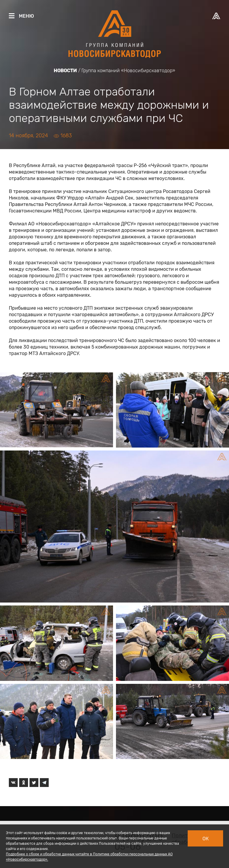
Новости (65, 71)
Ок (206, 839)
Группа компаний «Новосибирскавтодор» (128, 71)
